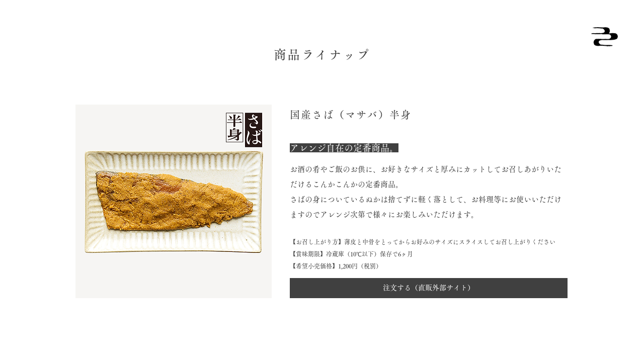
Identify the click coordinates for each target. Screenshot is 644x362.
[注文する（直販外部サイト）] (429, 288)
